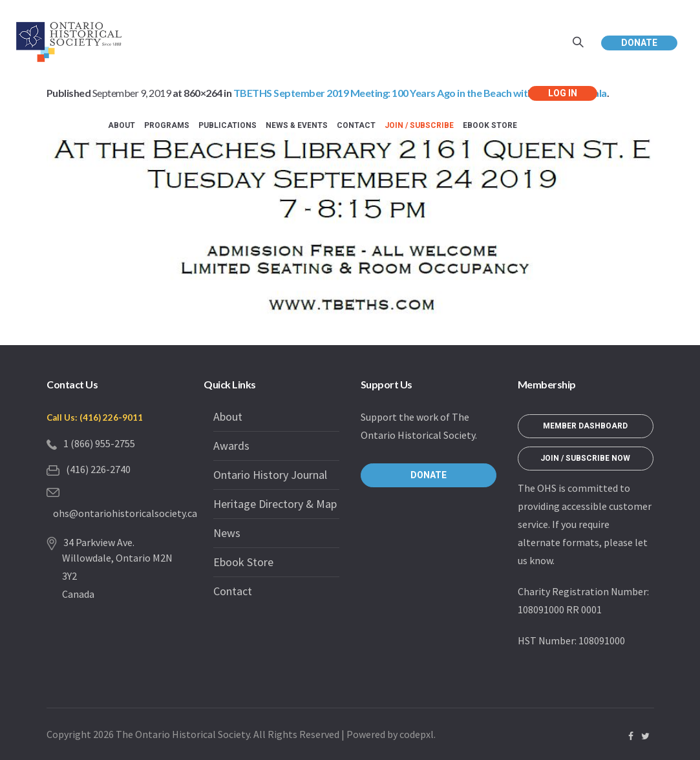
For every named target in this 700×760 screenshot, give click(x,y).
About (228, 417)
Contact (233, 591)
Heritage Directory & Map (275, 504)
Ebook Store (243, 562)
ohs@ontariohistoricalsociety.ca (125, 513)
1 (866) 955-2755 (99, 443)
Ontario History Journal (270, 475)
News (227, 533)
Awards (231, 446)
